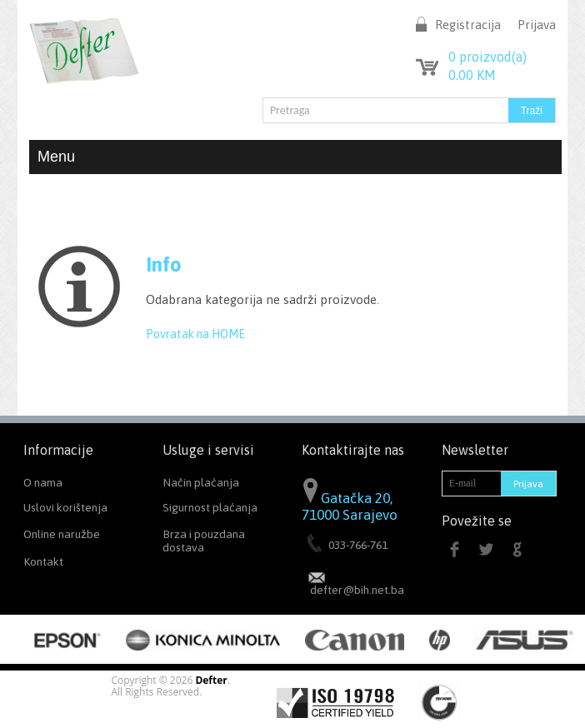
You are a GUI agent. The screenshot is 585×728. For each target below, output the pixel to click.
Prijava (537, 25)
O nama (43, 482)
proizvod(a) (487, 57)
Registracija (468, 25)
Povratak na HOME (195, 334)
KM (472, 75)
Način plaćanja (201, 482)
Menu (295, 157)
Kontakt (43, 561)
